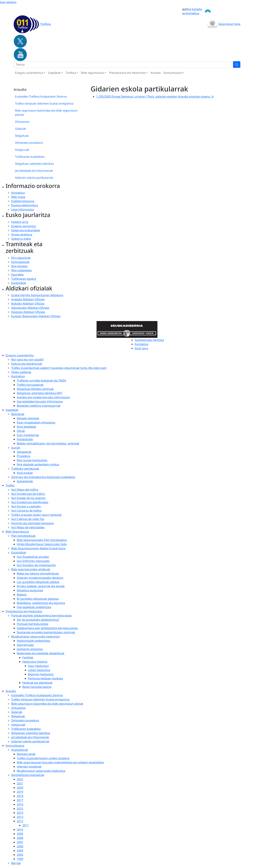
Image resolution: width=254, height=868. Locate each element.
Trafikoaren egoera (24, 279)
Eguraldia (17, 275)
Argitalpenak (20, 750)
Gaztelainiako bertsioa (149, 340)
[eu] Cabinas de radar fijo (28, 519)
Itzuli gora (141, 348)
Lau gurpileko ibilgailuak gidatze (38, 582)
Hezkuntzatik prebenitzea (33, 641)
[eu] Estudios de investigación (36, 565)
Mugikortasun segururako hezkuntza (35, 636)
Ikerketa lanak (26, 754)
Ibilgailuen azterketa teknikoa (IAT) (40, 393)
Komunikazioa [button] (173, 73)
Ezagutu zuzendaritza (20, 355)
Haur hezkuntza (38, 666)
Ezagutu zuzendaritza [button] (29, 73)
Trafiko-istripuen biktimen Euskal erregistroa (44, 104)
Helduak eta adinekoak (37, 683)
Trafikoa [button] (71, 73)
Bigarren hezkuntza (41, 674)
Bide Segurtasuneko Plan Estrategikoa (42, 540)
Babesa (22, 595)
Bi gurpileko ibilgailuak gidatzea (38, 599)
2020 (20, 788)
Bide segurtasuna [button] (93, 73)
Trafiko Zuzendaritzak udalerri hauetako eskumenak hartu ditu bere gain (59, 368)
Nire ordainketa (21, 270)
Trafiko (10, 485)
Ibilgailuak (22, 136)
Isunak (16, 448)
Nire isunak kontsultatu (32, 460)
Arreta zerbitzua (22, 234)
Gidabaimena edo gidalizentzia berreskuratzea (47, 628)
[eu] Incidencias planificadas (30, 502)
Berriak (16, 863)
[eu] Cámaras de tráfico (27, 511)
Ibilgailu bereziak (28, 418)
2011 (26, 825)
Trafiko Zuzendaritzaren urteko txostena (43, 758)
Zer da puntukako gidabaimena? (38, 620)
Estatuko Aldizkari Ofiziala (28, 312)
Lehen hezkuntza (39, 670)
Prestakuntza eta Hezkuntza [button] (127, 73)
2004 (20, 851)
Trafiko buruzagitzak (30, 385)
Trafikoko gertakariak (25, 469)
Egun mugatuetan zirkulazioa (36, 422)
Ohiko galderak (21, 372)
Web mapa (18, 197)
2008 (20, 838)
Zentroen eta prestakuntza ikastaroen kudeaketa (43, 477)
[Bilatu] (123, 65)
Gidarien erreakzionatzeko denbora (40, 578)
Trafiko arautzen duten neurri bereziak (36, 515)
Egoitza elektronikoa (25, 205)
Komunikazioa (15, 746)
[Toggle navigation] (221, 11)
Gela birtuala (25, 645)
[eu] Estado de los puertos (28, 498)
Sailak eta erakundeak (26, 230)
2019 (20, 792)
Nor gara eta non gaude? (28, 360)
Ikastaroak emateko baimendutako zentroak (46, 632)
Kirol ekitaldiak (26, 427)
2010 (20, 830)
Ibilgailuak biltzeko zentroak (35, 389)
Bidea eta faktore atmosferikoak (38, 574)
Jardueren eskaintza (30, 649)
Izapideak (12, 410)
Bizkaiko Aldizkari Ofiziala (28, 304)
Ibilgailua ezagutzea (30, 590)
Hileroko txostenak (29, 767)
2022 (20, 779)
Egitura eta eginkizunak (27, 364)
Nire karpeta (194, 9)
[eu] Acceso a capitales (26, 506)
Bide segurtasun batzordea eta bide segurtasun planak (46, 113)
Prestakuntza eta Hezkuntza (24, 611)
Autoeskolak (25, 439)
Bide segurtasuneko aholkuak (31, 569)
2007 (20, 842)
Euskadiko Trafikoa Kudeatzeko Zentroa (41, 97)
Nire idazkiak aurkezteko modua (38, 464)
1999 (20, 859)
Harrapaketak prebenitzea (34, 607)
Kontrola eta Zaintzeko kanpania (32, 523)
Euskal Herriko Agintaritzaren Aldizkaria (37, 295)
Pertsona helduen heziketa (45, 678)
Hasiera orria (20, 222)
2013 (20, 817)
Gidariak (21, 129)
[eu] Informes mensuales (33, 561)
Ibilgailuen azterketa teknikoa (35, 164)
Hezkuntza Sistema (35, 662)
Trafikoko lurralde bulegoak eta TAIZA (41, 380)
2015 (20, 809)
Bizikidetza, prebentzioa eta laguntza (41, 603)
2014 (20, 813)
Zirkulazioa (22, 122)
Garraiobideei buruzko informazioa (40, 401)
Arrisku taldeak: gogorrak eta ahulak (41, 586)
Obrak (21, 431)
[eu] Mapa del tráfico (25, 490)
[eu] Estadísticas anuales (33, 557)
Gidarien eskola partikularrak (34, 178)
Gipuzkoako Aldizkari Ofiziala (30, 308)
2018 (20, 796)
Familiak (28, 657)
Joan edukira (8, 2)
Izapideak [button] (54, 73)
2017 (20, 800)
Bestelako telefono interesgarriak (39, 406)
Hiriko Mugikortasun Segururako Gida (42, 544)
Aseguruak (22, 150)
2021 (20, 783)
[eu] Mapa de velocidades (28, 527)
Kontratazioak (20, 262)
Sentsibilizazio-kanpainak (28, 775)
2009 (20, 834)
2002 (20, 855)
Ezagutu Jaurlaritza (24, 226)
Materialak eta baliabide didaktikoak (41, 653)
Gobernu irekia (21, 239)
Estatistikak (19, 283)
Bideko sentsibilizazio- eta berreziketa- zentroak (48, 443)
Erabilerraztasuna (23, 201)
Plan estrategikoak (23, 536)
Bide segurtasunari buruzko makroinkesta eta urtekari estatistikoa (60, 762)
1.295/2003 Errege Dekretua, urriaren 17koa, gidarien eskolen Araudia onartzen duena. (155, 97)
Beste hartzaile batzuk (37, 687)
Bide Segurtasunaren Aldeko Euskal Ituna (38, 548)
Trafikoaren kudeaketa (30, 157)
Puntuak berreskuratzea (33, 624)
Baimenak (18, 414)
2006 (20, 846)
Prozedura (24, 456)
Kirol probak (25, 473)
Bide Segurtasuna (17, 532)
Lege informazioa (23, 209)
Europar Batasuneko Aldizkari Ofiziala (36, 316)
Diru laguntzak (21, 258)
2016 (20, 804)
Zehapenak (24, 452)
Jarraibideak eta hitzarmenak (34, 171)
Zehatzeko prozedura (29, 143)
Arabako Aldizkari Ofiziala (28, 299)
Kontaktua (192, 13)
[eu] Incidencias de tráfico (28, 494)
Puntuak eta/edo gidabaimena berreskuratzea (41, 616)
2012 (20, 821)
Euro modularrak (28, 435)
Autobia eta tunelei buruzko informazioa (43, 397)
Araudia (156, 73)
